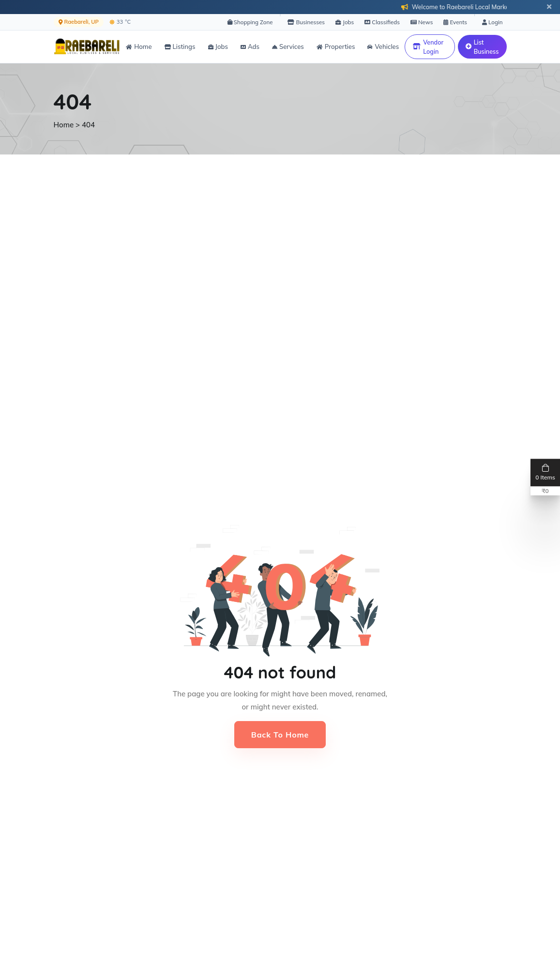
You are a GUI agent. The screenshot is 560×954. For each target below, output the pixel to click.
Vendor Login (428, 47)
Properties (336, 46)
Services (288, 46)
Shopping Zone (250, 22)
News (422, 22)
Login (492, 22)
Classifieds (382, 22)
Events (455, 22)
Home (139, 46)
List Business (482, 47)
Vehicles (383, 46)
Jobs (345, 22)
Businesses (306, 22)
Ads (250, 46)
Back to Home (280, 735)
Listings (180, 46)
